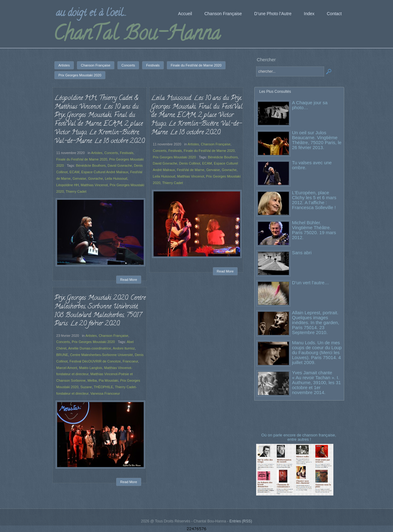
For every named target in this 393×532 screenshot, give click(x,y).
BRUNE (62, 355)
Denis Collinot (190, 163)
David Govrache (120, 165)
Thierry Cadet (76, 191)
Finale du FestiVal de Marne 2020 (82, 159)
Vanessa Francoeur (105, 393)
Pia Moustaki (109, 380)
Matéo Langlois (91, 368)
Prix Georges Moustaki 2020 (174, 157)
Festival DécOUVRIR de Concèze (95, 361)
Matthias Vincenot (94, 185)
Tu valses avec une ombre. (312, 165)
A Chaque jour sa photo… (310, 105)
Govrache (95, 178)
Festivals (127, 153)
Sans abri (302, 253)
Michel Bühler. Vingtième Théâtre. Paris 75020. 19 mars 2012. (314, 230)
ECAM (74, 172)
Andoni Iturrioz (124, 348)
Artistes (97, 153)
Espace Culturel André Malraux (105, 172)
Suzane (86, 387)
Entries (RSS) (241, 521)
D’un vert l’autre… (311, 283)
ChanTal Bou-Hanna (137, 35)
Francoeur (130, 361)
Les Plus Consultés (275, 92)
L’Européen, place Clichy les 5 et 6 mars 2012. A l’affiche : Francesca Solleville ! (314, 200)
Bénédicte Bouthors (91, 165)
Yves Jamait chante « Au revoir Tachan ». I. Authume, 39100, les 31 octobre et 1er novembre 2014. (316, 382)
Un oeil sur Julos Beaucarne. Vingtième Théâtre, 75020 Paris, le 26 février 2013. (317, 140)
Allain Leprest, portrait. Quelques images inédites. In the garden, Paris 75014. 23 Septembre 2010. (316, 322)
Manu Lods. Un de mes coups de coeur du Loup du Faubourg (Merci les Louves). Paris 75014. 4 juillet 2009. (317, 352)
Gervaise (79, 178)
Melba (92, 380)
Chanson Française (216, 144)
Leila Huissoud (116, 178)
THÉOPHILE (103, 387)
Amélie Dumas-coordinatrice (90, 348)
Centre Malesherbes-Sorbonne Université (101, 355)
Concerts (111, 153)
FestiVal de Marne (190, 170)
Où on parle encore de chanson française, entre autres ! (299, 437)
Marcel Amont (67, 368)
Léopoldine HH (68, 185)
